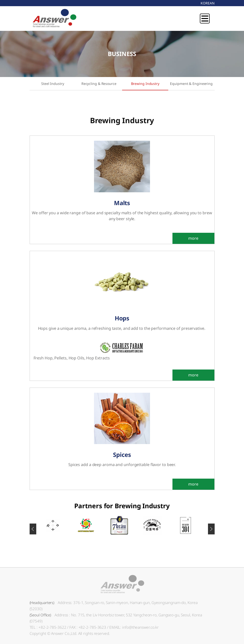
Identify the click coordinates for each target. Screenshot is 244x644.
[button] (211, 529)
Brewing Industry (145, 84)
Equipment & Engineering (191, 84)
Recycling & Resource (99, 84)
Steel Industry (53, 84)
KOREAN (207, 3)
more (193, 238)
